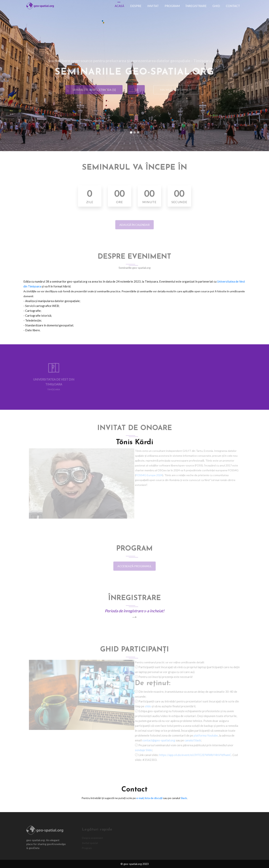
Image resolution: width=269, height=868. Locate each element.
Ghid (216, 6)
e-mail (140, 798)
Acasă (119, 6)
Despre (136, 6)
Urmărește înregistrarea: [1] (92, 90)
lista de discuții (154, 798)
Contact (233, 6)
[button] (20, 76)
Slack (184, 798)
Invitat (153, 6)
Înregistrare (196, 6)
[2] (135, 90)
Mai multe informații (178, 90)
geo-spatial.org (133, 864)
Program (172, 6)
